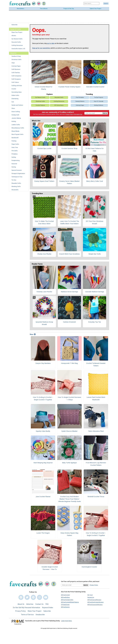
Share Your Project (17, 32)
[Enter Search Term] (91, 3)
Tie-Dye (14, 180)
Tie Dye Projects (99, 97)
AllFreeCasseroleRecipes (95, 605)
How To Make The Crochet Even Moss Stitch (44, 222)
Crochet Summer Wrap (69, 148)
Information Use (78, 114)
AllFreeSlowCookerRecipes (95, 602)
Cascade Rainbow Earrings (95, 292)
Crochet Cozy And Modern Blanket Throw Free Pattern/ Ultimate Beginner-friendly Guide (69, 499)
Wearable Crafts (16, 183)
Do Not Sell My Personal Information (27, 608)
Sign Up (105, 113)
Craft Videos (15, 82)
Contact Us (39, 604)
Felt (13, 102)
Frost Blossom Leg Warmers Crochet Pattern (96, 464)
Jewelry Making (16, 118)
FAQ (47, 604)
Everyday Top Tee (95, 322)
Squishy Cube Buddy (43, 431)
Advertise (30, 604)
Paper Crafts (15, 144)
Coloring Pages (16, 66)
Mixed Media (15, 131)
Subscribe (14, 25)
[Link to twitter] (27, 597)
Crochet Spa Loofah (44, 148)
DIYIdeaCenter (65, 605)
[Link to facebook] (21, 597)
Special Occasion (17, 170)
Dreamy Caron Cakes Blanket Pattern (69, 182)
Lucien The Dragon (43, 533)
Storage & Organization (18, 173)
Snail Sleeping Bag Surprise (43, 463)
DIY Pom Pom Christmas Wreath (95, 222)
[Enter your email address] (72, 585)
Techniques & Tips (17, 177)
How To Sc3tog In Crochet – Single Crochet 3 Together (96, 534)
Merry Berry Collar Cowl (95, 181)
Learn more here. (67, 621)
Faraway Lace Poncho (44, 292)
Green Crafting (16, 112)
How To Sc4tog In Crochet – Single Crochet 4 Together (43, 398)
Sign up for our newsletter (41, 48)
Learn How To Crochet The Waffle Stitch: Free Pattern (69, 222)
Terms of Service (27, 615)
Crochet (14, 89)
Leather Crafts (16, 125)
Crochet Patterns (40, 105)
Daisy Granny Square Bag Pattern (69, 534)
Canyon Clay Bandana (43, 363)
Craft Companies (16, 76)
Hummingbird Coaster (89, 567)
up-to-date (51, 43)
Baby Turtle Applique (69, 463)
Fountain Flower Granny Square (69, 87)
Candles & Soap (16, 56)
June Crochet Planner (43, 497)
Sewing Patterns (80, 101)
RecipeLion (91, 597)
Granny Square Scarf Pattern (44, 181)
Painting (14, 141)
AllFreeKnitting (65, 597)
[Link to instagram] (40, 597)
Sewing (14, 167)
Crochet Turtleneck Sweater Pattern (96, 364)
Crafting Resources (17, 45)
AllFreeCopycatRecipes (94, 600)
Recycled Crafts (16, 42)
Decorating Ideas (17, 92)
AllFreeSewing (65, 607)
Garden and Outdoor (17, 105)
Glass (13, 108)
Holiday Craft (15, 115)
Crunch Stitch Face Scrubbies (69, 254)
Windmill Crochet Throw (96, 497)
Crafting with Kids (17, 86)
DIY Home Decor (59, 105)
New (33, 334)
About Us (21, 604)
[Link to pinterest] (33, 597)
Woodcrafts (15, 190)
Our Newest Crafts (17, 39)
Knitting (14, 121)
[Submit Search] (106, 4)
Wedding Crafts (16, 186)
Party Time (15, 147)
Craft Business (16, 69)
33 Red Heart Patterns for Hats (95, 150)
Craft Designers (16, 79)
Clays (13, 63)
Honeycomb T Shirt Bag (69, 363)
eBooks (14, 36)
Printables (15, 154)
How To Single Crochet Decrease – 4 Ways (69, 398)
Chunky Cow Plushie (44, 254)
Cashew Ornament (69, 322)
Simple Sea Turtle (95, 254)
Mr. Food (90, 595)
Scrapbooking (16, 160)
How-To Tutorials (99, 101)
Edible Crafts (15, 95)
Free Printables (80, 97)
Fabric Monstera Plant (96, 431)
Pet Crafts (15, 151)
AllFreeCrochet (65, 595)
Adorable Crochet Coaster (95, 87)
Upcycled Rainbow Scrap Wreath (44, 323)
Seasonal (14, 164)
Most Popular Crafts (17, 134)
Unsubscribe (40, 615)
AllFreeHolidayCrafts (67, 600)
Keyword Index (48, 608)
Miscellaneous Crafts (18, 128)
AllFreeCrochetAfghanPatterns (70, 602)
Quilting (14, 157)
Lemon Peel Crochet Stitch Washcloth (96, 398)
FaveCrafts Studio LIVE (18, 49)
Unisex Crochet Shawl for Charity (44, 88)
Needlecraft (15, 138)
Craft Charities (16, 73)
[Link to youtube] (46, 597)
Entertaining (15, 99)
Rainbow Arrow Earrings (69, 292)
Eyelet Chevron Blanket (69, 431)
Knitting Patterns (99, 105)
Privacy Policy (69, 114)
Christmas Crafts (16, 60)
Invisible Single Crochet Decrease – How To (50, 568)
